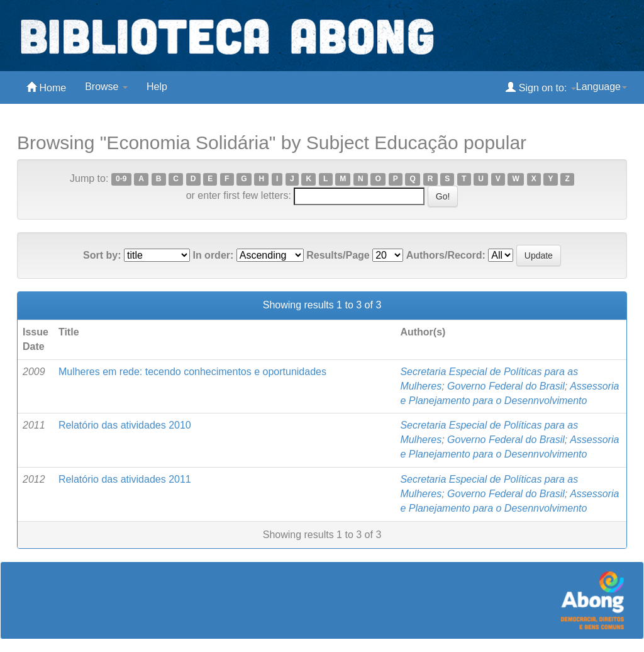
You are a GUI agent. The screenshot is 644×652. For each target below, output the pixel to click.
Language (602, 87)
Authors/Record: (446, 255)
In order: (213, 255)
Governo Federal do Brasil (506, 386)
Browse (106, 87)
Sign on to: (541, 87)
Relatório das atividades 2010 (125, 425)
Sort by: (102, 255)
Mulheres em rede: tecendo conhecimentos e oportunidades (192, 372)
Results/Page (338, 255)
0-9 (121, 179)
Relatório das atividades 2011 (125, 479)
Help (157, 87)
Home (46, 87)
